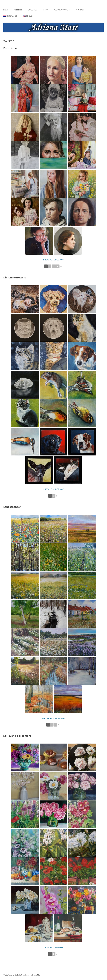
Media (46, 10)
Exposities (32, 10)
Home (6, 10)
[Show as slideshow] (53, 260)
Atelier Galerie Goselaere (19, 975)
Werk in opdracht (62, 10)
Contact (80, 10)
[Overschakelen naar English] (28, 16)
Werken (18, 10)
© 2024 (6, 975)
